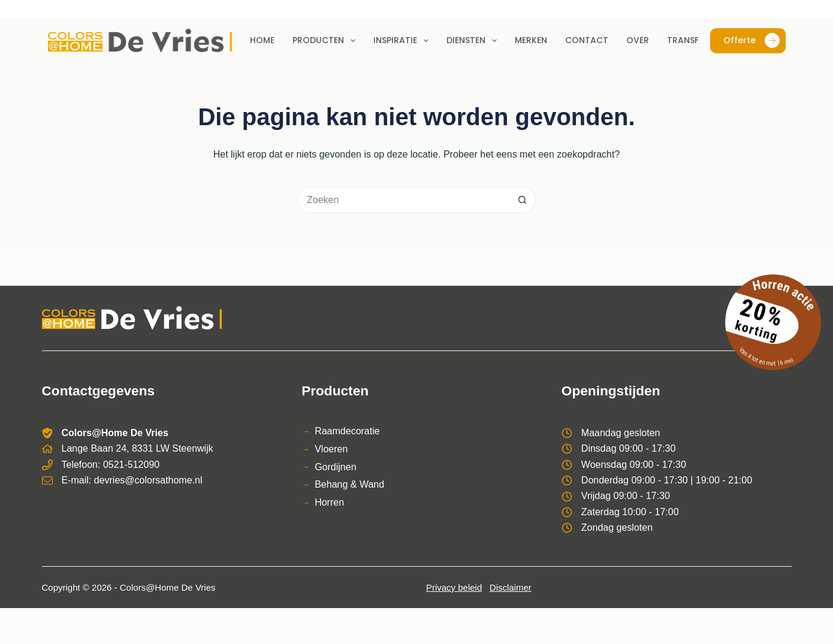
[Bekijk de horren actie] (773, 322)
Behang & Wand (349, 484)
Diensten (474, 41)
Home (262, 40)
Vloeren (331, 449)
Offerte (751, 40)
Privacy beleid (454, 587)
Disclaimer (511, 587)
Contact (587, 40)
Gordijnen (335, 467)
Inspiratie (403, 41)
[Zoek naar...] (403, 200)
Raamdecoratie (347, 431)
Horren (329, 502)
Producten (326, 41)
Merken (531, 40)
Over (638, 40)
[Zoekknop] (523, 200)
